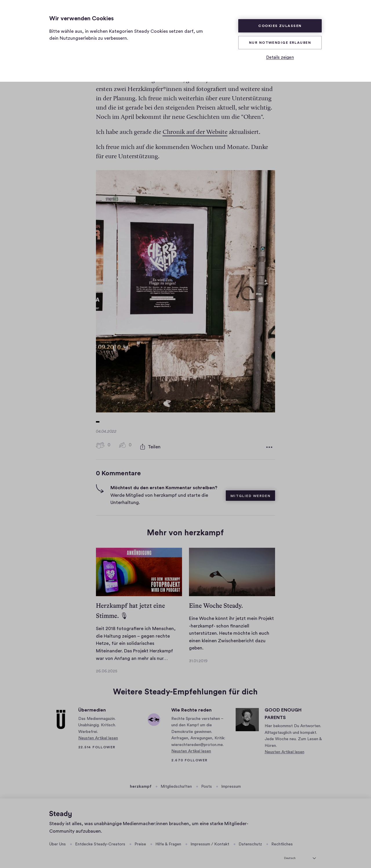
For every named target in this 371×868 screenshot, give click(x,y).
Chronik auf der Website (195, 129)
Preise (140, 839)
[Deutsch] (300, 852)
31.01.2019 (198, 656)
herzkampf (141, 781)
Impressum (231, 781)
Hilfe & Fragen (168, 839)
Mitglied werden (251, 491)
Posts (207, 781)
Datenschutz (250, 839)
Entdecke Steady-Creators (100, 839)
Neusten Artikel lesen (98, 733)
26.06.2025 (107, 666)
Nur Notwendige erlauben (280, 43)
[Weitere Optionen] (269, 443)
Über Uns (58, 839)
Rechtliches (282, 839)
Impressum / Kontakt (210, 839)
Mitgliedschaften (176, 781)
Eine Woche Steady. (216, 600)
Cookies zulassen (280, 26)
